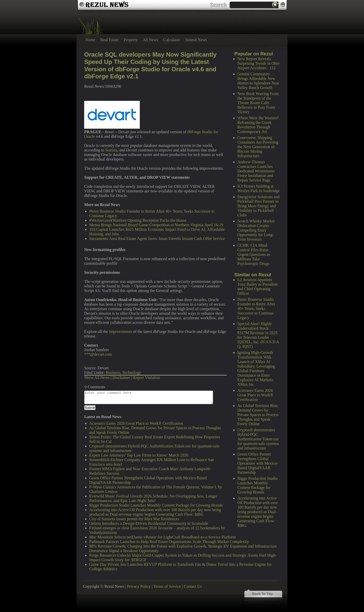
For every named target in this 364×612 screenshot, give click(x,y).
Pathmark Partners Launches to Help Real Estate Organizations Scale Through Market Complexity (169, 542)
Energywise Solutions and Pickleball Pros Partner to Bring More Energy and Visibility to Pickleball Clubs (258, 206)
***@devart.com (98, 354)
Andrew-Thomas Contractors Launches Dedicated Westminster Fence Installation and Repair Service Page (256, 171)
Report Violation (146, 378)
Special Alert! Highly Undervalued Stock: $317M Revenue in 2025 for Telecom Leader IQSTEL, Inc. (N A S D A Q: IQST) (258, 335)
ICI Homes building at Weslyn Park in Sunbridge (258, 188)
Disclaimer (121, 378)
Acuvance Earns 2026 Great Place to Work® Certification (255, 395)
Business (113, 372)
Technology (132, 372)
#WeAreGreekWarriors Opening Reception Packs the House (138, 220)
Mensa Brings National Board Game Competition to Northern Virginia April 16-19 (156, 225)
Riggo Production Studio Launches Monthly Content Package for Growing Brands (257, 485)
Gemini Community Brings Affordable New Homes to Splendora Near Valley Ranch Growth (258, 81)
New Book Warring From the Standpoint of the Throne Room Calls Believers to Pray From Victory (258, 103)
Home (90, 40)
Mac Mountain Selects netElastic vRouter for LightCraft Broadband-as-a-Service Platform (162, 537)
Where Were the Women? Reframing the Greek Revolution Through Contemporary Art (258, 125)
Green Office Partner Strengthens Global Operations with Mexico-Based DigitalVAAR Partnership (258, 463)
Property (131, 40)
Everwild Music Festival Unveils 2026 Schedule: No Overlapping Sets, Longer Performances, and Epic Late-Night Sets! (153, 498)
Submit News (196, 40)
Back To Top (262, 594)
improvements (121, 332)
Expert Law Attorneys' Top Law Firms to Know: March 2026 (139, 455)
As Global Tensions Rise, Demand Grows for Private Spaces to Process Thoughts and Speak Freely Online (258, 415)
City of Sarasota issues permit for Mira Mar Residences (134, 519)
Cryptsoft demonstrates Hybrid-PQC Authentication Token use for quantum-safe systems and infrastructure (258, 439)
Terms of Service (167, 586)
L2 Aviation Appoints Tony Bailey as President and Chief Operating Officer (257, 287)
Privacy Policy (139, 586)
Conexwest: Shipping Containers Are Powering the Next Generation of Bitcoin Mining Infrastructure (258, 147)
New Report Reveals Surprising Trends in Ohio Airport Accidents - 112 (258, 63)
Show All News (97, 378)
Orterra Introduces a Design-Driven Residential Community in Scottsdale (149, 523)
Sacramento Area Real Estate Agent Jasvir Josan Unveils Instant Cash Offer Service (157, 239)
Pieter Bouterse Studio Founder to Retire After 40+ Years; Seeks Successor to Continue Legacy (256, 309)
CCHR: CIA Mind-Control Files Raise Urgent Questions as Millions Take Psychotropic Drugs (254, 254)
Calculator (172, 40)
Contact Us (193, 586)
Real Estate (109, 40)
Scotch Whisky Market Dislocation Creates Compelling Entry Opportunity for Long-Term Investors (256, 230)
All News (151, 40)
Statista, (112, 150)
